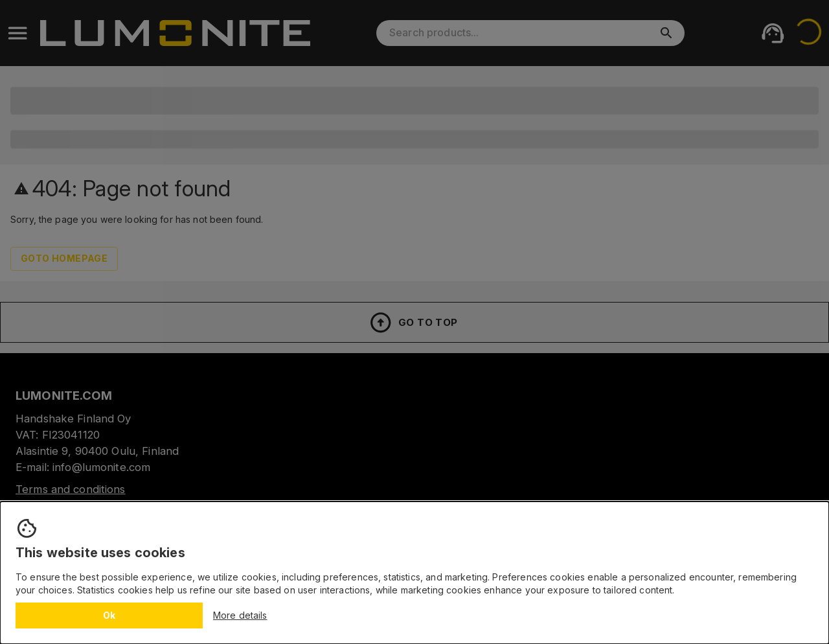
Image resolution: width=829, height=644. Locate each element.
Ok (109, 615)
